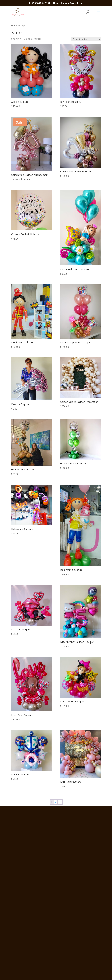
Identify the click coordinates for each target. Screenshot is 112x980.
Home (14, 26)
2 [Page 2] (56, 802)
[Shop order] (86, 39)
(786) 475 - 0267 (41, 3)
